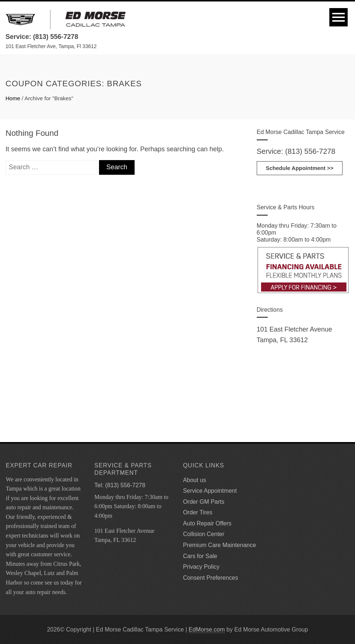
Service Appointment (210, 491)
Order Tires (198, 512)
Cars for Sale (200, 556)
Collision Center (204, 534)
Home (13, 98)
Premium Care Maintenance (219, 545)
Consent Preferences (211, 578)
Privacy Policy (201, 567)
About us (195, 480)
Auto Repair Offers (207, 523)
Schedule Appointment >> (300, 168)
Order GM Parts (204, 502)
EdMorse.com (207, 629)
